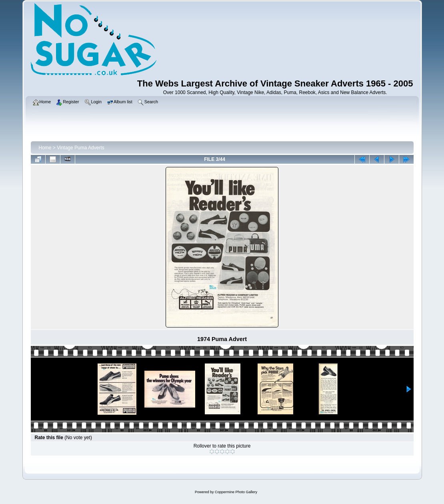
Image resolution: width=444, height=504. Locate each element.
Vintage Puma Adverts (81, 148)
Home (45, 148)
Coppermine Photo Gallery (236, 492)
